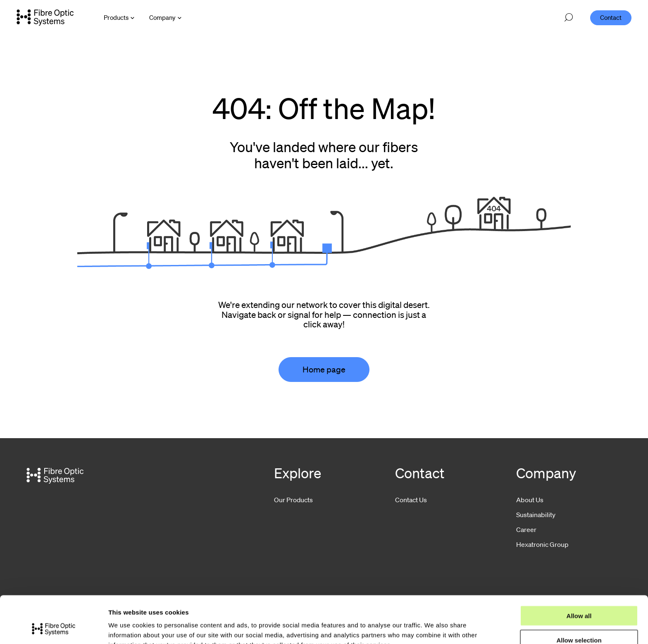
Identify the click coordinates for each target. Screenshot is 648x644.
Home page (324, 370)
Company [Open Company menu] (162, 17)
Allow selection (579, 596)
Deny (579, 620)
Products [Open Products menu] (116, 17)
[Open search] (569, 18)
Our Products (293, 500)
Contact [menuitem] (611, 17)
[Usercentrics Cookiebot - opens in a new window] (54, 628)
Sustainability (536, 515)
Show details (434, 628)
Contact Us (411, 500)
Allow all (579, 571)
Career (526, 530)
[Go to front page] (45, 17)
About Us (530, 500)
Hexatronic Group (542, 544)
